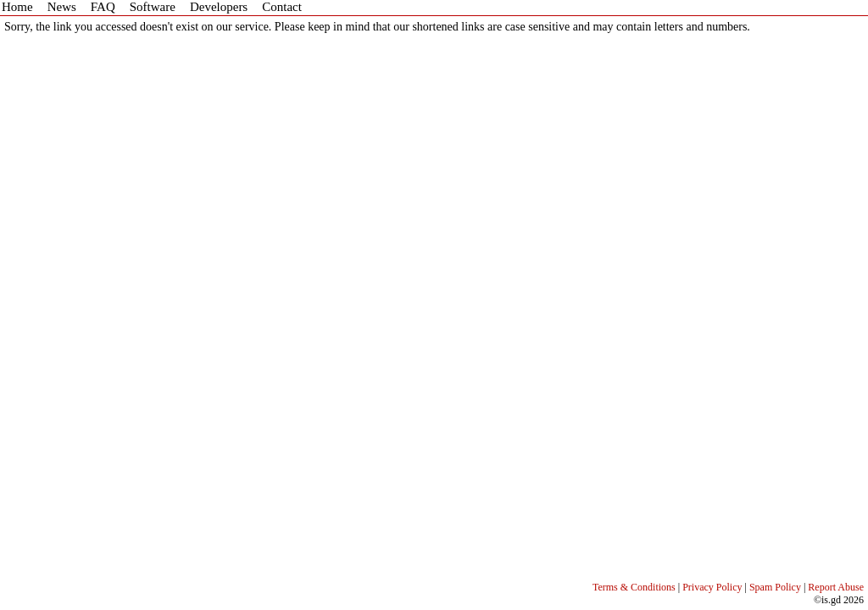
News (62, 7)
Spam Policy (775, 587)
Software (153, 7)
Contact (282, 7)
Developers (219, 7)
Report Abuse (836, 587)
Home (17, 7)
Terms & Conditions (634, 587)
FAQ (103, 7)
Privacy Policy (712, 587)
